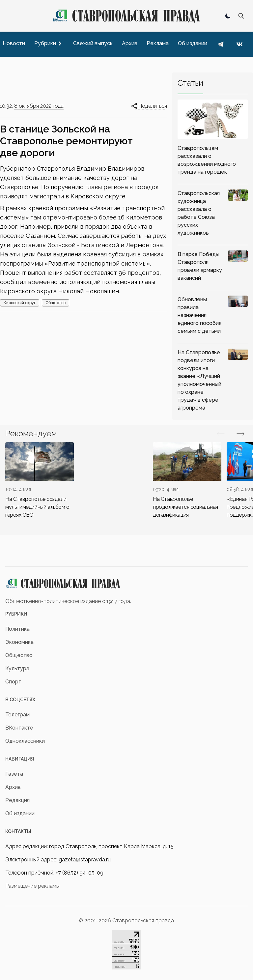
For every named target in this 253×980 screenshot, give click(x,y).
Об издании (20, 813)
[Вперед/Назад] (221, 434)
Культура (17, 668)
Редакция (17, 800)
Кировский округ (20, 303)
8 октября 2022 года (39, 106)
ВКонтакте (19, 728)
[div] (40, 481)
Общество (56, 303)
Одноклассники (25, 741)
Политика (17, 629)
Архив (13, 787)
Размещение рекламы (32, 886)
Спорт (13, 682)
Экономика (19, 642)
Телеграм (17, 715)
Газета (14, 774)
